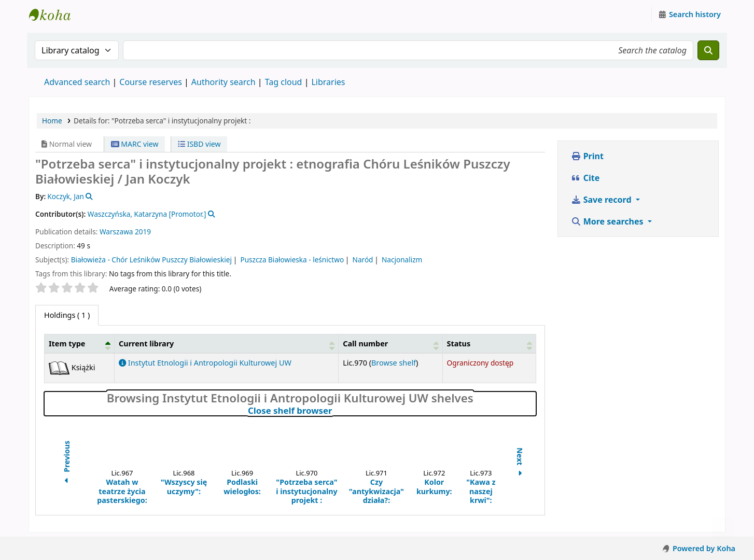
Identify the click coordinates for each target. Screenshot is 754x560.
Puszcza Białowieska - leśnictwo (292, 260)
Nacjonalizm (402, 260)
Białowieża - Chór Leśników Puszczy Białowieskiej (151, 260)
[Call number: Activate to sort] (390, 343)
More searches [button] (608, 221)
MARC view (135, 144)
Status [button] (459, 344)
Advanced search (77, 82)
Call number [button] (365, 344)
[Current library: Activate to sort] (227, 343)
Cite (585, 178)
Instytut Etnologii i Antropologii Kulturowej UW (55, 15)
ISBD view (199, 144)
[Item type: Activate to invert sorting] (80, 343)
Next (520, 463)
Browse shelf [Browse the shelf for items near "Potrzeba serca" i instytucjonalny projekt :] (394, 363)
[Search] (708, 50)
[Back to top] (723, 528)
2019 (143, 232)
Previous (67, 463)
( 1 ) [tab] (67, 315)
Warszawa (116, 232)
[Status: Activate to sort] (489, 343)
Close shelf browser (336, 411)
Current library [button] (146, 344)
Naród (363, 260)
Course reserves (151, 82)
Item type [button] (67, 344)
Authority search (224, 82)
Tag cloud (284, 82)
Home (52, 121)
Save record (602, 200)
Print (587, 156)
